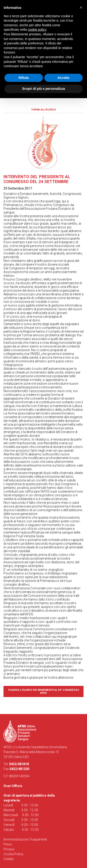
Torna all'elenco (43, 110)
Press (8, 844)
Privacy (9, 849)
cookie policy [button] (37, 30)
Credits (9, 859)
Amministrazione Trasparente (25, 839)
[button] (81, 7)
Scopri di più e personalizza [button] (43, 89)
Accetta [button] (63, 78)
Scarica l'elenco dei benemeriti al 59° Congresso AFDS (44, 691)
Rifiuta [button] (24, 78)
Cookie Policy (13, 854)
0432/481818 (19, 764)
